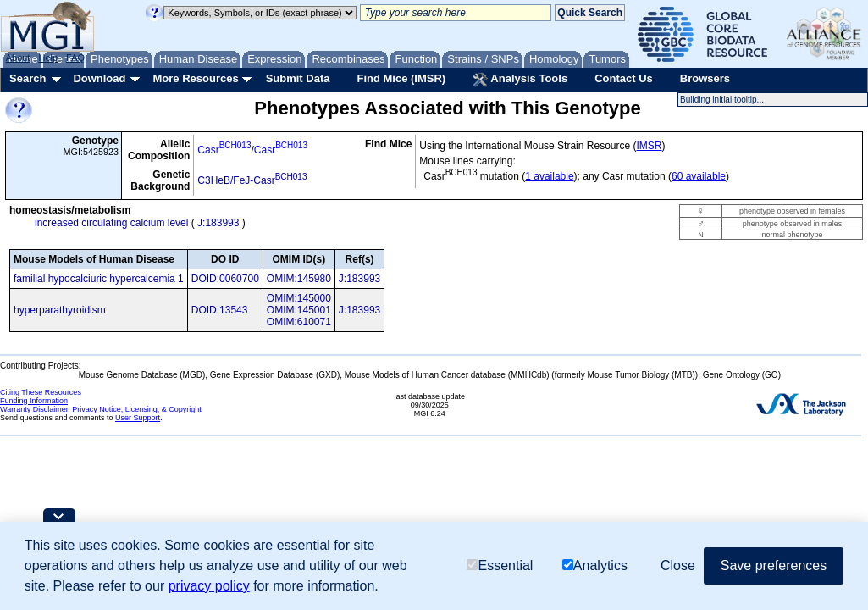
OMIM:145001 (299, 310)
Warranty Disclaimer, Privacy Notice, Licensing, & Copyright (101, 409)
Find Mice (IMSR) (401, 78)
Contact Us (624, 78)
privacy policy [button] (209, 586)
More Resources (195, 78)
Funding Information (34, 401)
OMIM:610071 (299, 322)
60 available (699, 176)
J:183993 (218, 223)
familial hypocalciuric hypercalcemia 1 (99, 279)
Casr (224, 150)
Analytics (595, 566)
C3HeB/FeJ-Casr (252, 180)
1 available (549, 176)
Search (28, 78)
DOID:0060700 (225, 279)
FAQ (75, 58)
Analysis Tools (520, 80)
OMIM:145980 (299, 279)
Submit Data (298, 78)
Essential (500, 566)
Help (48, 58)
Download (99, 78)
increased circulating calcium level (111, 223)
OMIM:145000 (299, 298)
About (18, 58)
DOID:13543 (220, 310)
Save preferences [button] (774, 566)
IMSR (649, 146)
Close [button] (678, 566)
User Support (138, 418)
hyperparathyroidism (60, 310)
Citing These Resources (41, 392)
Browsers (705, 78)
